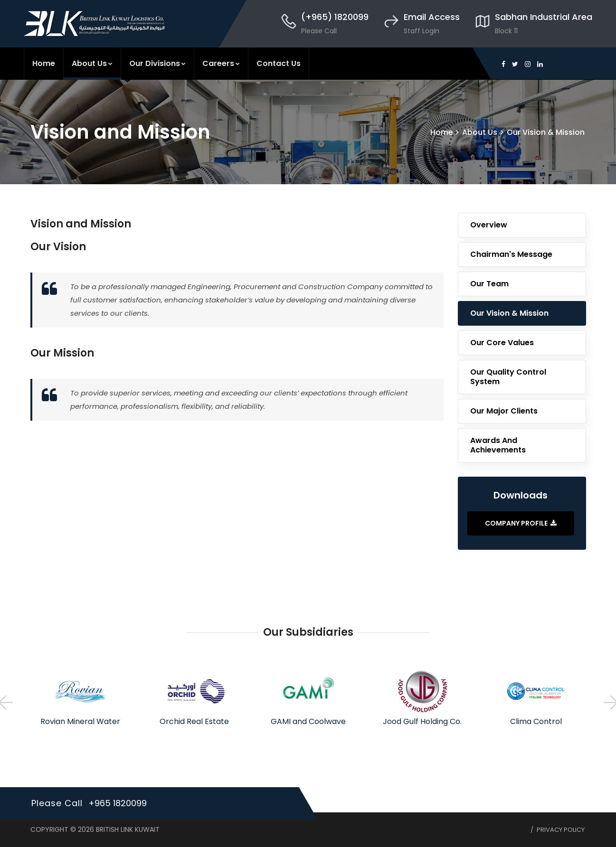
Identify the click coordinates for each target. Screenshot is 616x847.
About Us (92, 63)
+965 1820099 (118, 803)
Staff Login (422, 31)
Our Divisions (157, 63)
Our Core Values (502, 343)
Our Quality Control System (508, 377)
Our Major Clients (504, 411)
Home (44, 63)
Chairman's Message (511, 254)
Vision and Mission (81, 224)
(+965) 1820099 (335, 17)
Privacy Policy (561, 830)
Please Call (319, 31)
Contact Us (279, 63)
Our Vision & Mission (546, 132)
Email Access (432, 17)
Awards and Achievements (498, 445)
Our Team (489, 284)
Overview (489, 225)
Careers (221, 63)
